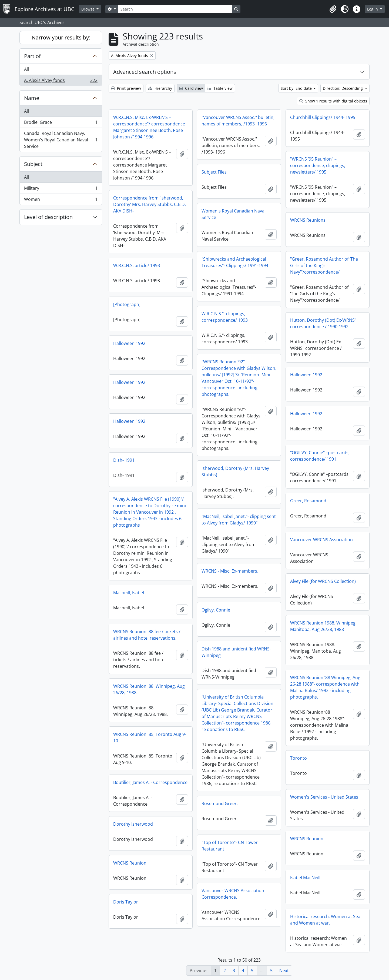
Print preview (126, 88)
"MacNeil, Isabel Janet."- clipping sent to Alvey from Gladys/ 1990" (239, 520)
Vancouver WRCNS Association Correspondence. (233, 894)
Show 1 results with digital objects (333, 101)
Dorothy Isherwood (133, 824)
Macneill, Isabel (129, 593)
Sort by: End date (297, 88)
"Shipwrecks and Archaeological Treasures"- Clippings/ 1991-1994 (235, 262)
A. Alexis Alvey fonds (61, 81)
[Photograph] (127, 304)
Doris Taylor (126, 902)
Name (32, 98)
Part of (32, 56)
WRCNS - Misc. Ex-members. (230, 571)
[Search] (175, 9)
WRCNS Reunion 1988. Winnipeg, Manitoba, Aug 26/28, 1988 (323, 626)
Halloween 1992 (129, 343)
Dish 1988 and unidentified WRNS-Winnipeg (236, 652)
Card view (191, 88)
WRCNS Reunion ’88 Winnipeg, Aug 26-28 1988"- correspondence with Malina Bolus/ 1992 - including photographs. (325, 687)
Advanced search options (145, 72)
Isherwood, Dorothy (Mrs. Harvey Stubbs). (235, 471)
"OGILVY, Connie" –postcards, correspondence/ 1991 (320, 456)
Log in (373, 9)
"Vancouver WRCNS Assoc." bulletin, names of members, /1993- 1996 (238, 121)
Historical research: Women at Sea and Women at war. (325, 920)
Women (61, 200)
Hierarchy (160, 88)
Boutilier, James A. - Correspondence (150, 782)
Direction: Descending (343, 88)
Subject (33, 164)
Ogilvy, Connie (216, 610)
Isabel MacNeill (305, 878)
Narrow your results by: (61, 37)
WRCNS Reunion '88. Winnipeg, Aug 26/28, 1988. (149, 689)
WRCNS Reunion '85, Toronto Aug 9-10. (150, 738)
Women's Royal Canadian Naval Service (234, 214)
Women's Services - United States (324, 797)
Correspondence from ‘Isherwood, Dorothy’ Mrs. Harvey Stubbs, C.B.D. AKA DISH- (150, 204)
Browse (88, 9)
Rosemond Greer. (220, 803)
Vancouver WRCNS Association (321, 540)
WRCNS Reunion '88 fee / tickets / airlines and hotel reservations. (147, 635)
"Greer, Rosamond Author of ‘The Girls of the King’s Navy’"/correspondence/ (324, 265)
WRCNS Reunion (307, 839)
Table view (220, 88)
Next (284, 971)
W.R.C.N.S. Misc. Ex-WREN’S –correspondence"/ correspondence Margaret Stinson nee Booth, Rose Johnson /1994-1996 (149, 127)
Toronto (299, 758)
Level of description (48, 217)
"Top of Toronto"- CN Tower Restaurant (230, 846)
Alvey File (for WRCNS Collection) (323, 581)
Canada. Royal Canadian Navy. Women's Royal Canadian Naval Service (61, 140)
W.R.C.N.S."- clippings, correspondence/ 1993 (225, 317)
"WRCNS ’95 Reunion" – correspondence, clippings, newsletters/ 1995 (318, 165)
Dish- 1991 (124, 460)
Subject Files (214, 172)
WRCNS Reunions (308, 220)
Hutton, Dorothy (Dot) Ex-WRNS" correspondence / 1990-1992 (323, 323)
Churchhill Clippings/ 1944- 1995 (323, 117)
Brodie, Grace (61, 123)
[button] (333, 9)
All (26, 69)
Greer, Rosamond (308, 501)
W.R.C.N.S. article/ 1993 (137, 265)
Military (61, 189)
